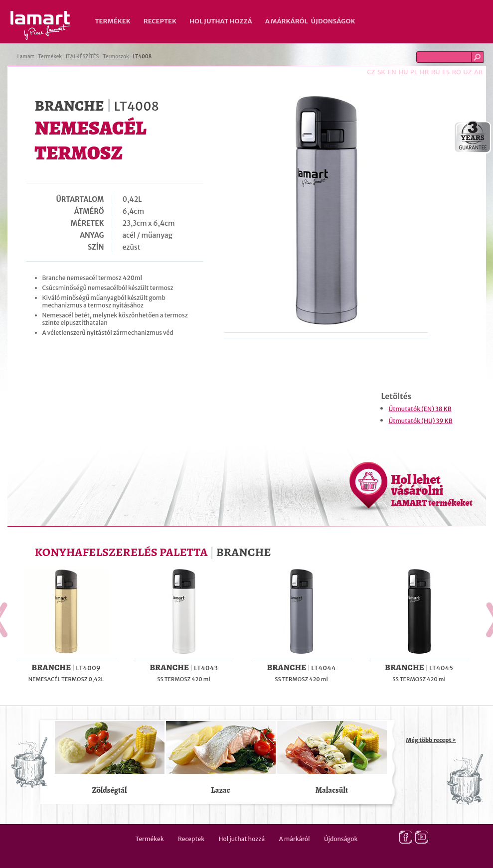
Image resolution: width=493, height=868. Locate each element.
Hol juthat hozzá (221, 21)
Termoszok (116, 57)
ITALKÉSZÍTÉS (82, 57)
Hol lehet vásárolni (432, 490)
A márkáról (287, 21)
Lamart (41, 25)
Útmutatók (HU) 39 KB (421, 421)
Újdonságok (333, 21)
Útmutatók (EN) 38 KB (420, 409)
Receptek (160, 21)
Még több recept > (431, 740)
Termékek (113, 21)
